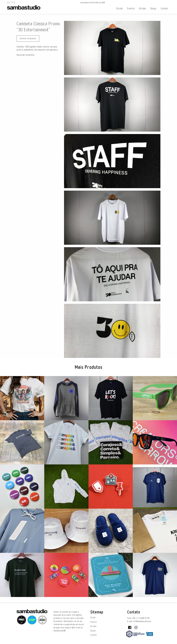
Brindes (143, 9)
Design (153, 9)
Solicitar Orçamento (28, 39)
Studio (93, 618)
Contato (164, 9)
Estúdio (120, 9)
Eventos (131, 9)
